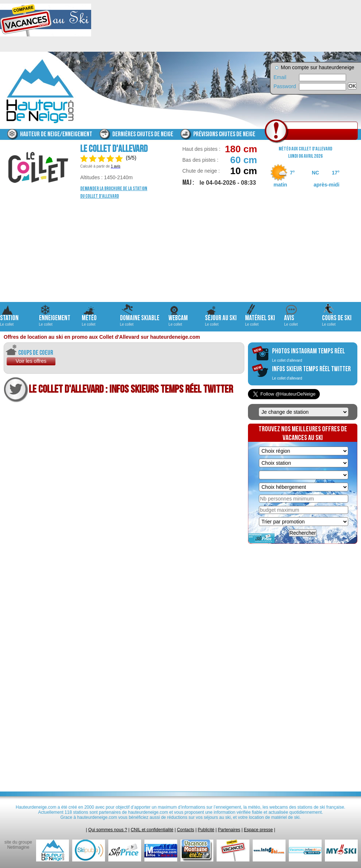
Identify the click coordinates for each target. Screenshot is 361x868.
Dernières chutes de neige (143, 134)
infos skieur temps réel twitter (311, 373)
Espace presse (258, 830)
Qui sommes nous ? (108, 830)
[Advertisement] (180, 251)
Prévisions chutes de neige (224, 134)
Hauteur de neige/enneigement (56, 134)
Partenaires (229, 830)
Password (284, 86)
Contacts (185, 830)
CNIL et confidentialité (152, 830)
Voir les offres (31, 361)
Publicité (206, 830)
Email (280, 77)
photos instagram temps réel (308, 355)
